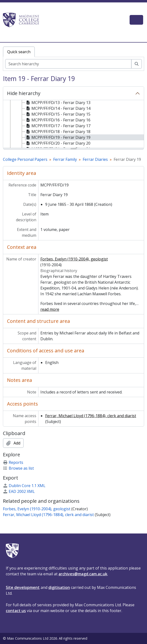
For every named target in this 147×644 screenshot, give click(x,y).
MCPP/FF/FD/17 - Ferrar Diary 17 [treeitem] (58, 126)
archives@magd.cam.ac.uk (83, 574)
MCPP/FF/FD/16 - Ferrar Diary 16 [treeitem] (58, 120)
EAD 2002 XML (19, 491)
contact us (16, 611)
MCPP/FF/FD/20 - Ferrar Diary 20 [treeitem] (58, 143)
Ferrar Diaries (95, 159)
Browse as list (18, 468)
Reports (13, 462)
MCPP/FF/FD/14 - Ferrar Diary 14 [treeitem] (58, 108)
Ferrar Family (65, 159)
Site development (23, 587)
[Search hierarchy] (68, 64)
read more (50, 309)
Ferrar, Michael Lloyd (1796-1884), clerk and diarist (91, 416)
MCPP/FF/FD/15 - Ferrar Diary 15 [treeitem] (58, 114)
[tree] (73, 124)
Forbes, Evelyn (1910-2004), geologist (74, 259)
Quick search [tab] (19, 52)
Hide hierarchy (24, 93)
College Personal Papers (25, 159)
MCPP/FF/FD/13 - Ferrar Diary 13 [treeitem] (58, 103)
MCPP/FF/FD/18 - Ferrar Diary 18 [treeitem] (58, 132)
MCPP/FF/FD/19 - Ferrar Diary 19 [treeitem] (58, 137)
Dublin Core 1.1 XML (24, 486)
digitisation (59, 587)
